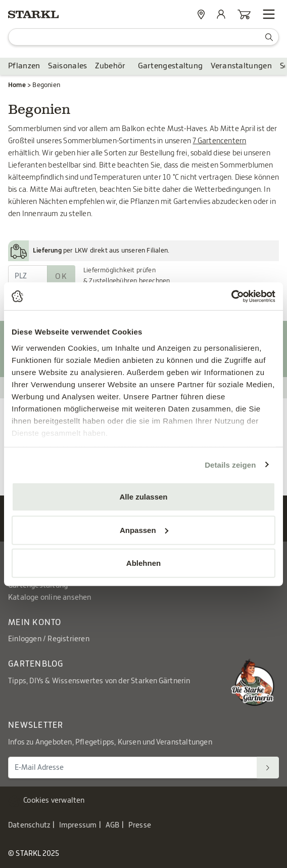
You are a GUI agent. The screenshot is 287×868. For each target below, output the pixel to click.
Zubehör (110, 66)
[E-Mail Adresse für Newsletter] (133, 768)
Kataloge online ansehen (50, 598)
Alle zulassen (143, 497)
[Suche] (143, 37)
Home (17, 85)
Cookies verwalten (54, 801)
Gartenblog (36, 664)
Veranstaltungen (241, 66)
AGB (113, 825)
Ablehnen (143, 563)
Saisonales (67, 66)
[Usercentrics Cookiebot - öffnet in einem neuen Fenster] (231, 296)
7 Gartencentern (219, 141)
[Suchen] (268, 768)
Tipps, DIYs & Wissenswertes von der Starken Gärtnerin (99, 681)
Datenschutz (29, 825)
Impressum (78, 825)
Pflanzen (24, 66)
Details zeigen (230, 464)
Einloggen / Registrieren (49, 639)
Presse (140, 825)
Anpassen (144, 530)
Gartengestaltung (171, 66)
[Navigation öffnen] (269, 14)
